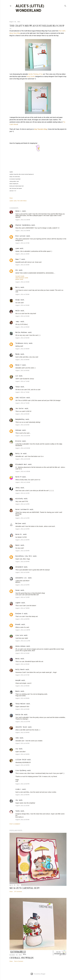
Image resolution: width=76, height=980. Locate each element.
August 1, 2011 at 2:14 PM (22, 504)
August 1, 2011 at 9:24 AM (22, 425)
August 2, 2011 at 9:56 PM (22, 795)
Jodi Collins (20, 398)
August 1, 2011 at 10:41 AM (23, 459)
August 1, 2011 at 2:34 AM (22, 282)
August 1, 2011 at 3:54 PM (22, 551)
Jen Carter (20, 409)
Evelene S (19, 614)
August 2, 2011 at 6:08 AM (22, 698)
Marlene (18, 524)
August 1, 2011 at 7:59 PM (22, 608)
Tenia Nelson (20, 704)
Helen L (18, 211)
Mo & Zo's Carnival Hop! (25, 888)
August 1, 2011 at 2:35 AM (22, 294)
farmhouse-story (22, 343)
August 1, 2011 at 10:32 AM (23, 448)
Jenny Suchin (31, 76)
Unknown (18, 430)
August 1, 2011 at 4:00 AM (22, 327)
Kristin (18, 441)
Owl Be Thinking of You (35, 74)
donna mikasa (20, 646)
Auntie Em (19, 715)
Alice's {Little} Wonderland (30, 8)
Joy (17, 800)
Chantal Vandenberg (23, 225)
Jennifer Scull (21, 727)
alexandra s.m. (21, 578)
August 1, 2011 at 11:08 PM (23, 630)
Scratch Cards (20, 276)
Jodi (17, 738)
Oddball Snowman (22, 958)
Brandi (18, 625)
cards (15, 201)
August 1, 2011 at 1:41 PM (22, 493)
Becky (18, 659)
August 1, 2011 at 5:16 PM (22, 572)
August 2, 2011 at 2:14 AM (22, 653)
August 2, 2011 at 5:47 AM (22, 675)
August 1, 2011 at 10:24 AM (23, 436)
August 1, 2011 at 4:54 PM (22, 562)
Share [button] (11, 198)
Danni (18, 545)
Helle (18, 311)
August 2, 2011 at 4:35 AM (22, 664)
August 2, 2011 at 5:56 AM (22, 686)
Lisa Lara (19, 635)
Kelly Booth (20, 670)
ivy (17, 749)
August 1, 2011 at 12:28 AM (23, 220)
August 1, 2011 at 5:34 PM (22, 585)
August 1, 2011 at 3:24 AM (22, 316)
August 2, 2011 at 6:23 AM (22, 709)
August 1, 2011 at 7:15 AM (22, 392)
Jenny (18, 488)
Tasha (18, 811)
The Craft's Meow (22, 201)
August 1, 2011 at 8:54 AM (22, 414)
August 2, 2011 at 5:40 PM (22, 765)
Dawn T (18, 259)
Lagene (18, 603)
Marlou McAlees (21, 332)
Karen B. (19, 534)
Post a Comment (15, 824)
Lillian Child (21, 760)
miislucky (19, 499)
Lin (17, 376)
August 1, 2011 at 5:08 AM (22, 349)
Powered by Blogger (38, 974)
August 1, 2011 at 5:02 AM (22, 338)
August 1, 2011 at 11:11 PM (23, 641)
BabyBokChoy (20, 419)
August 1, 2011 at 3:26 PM (22, 540)
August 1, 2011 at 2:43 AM (22, 305)
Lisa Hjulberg (21, 771)
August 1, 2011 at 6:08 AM (22, 360)
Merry (18, 287)
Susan (18, 590)
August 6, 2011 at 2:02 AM (22, 806)
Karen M (18, 477)
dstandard (19, 567)
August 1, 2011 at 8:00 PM (22, 619)
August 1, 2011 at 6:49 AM (22, 371)
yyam (17, 248)
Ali (17, 270)
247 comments (18, 892)
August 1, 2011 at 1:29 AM (22, 254)
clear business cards (22, 278)
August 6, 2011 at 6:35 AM (22, 820)
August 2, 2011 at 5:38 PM (22, 754)
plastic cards (19, 279)
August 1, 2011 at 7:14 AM (22, 381)
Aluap (18, 300)
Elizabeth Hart (21, 464)
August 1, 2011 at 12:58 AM (23, 231)
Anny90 (18, 680)
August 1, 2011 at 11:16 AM (23, 482)
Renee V (18, 365)
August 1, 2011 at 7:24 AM (22, 403)
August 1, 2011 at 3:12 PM (22, 518)
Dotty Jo (19, 454)
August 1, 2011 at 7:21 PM (22, 597)
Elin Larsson (20, 236)
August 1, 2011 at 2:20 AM (22, 265)
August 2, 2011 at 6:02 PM (22, 784)
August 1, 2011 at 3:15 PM (22, 529)
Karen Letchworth (22, 510)
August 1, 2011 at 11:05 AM (23, 471)
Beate (18, 691)
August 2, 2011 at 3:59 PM (22, 733)
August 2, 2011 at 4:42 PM (22, 743)
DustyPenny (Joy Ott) (24, 556)
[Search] (65, 5)
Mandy (18, 354)
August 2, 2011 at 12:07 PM (23, 722)
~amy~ (18, 322)
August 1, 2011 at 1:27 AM (22, 243)
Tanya (18, 387)
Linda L (18, 789)
